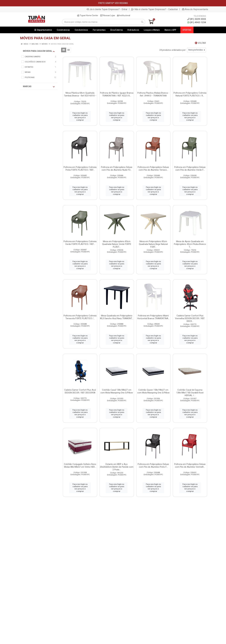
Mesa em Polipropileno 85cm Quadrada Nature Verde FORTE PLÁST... (117, 244)
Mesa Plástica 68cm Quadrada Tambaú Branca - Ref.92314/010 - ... (80, 96)
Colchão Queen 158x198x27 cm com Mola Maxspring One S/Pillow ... (153, 393)
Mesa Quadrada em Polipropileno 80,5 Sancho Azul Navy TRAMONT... (117, 317)
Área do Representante (195, 9)
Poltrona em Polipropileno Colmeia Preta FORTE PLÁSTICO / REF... (80, 169)
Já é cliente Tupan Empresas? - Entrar (107, 9)
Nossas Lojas (108, 15)
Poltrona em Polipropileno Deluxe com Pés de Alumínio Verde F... (190, 169)
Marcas (39, 87)
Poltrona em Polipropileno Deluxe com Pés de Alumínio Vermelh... (190, 466)
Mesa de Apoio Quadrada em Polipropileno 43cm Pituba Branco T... (190, 244)
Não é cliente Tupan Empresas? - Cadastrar (154, 9)
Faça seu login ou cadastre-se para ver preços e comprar (80, 116)
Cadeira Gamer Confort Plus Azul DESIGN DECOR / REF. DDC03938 (80, 391)
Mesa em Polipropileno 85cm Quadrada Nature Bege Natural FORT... (153, 244)
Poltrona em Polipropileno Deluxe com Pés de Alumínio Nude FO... (117, 169)
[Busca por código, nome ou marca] (101, 22)
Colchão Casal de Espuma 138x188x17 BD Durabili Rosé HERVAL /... (190, 393)
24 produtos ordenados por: (173, 50)
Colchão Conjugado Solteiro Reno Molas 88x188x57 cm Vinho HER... (80, 466)
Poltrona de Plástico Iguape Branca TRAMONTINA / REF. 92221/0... (117, 94)
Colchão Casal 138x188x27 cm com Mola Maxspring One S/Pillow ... (117, 393)
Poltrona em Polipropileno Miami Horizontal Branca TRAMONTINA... (153, 317)
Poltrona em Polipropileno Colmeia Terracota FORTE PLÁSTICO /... (80, 317)
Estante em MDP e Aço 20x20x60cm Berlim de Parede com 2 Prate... (117, 467)
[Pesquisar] (142, 22)
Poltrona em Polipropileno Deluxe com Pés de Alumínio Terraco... (153, 169)
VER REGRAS (121, 3)
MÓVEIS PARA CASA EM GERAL (39, 51)
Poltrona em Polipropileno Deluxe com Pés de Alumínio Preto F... (153, 466)
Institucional (124, 15)
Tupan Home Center (88, 15)
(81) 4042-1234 (197, 22)
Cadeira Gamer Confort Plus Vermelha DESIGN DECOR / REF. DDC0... (190, 318)
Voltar (200, 43)
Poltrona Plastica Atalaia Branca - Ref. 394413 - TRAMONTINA (153, 94)
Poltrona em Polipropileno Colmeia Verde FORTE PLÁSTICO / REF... (80, 243)
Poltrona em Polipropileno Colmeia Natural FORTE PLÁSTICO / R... (190, 94)
